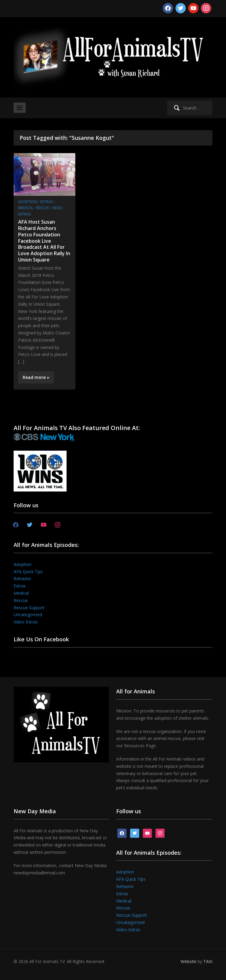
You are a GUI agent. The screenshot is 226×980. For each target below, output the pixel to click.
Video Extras (26, 622)
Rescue (43, 208)
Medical (26, 208)
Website (188, 961)
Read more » (36, 377)
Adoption (28, 202)
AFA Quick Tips (28, 572)
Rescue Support (29, 608)
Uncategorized (28, 615)
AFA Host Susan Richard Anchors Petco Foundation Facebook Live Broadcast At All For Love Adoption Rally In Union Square (44, 241)
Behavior (22, 579)
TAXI (208, 961)
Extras (46, 202)
